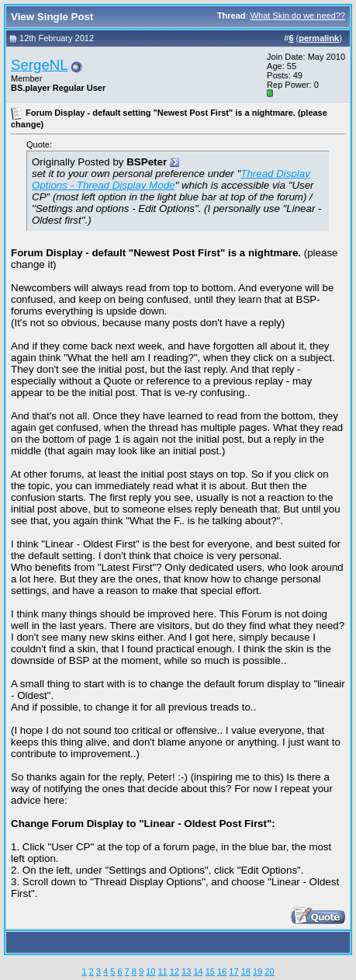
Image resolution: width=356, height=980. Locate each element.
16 (222, 971)
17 (233, 971)
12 (175, 971)
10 (150, 971)
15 (210, 971)
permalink (319, 38)
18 (246, 971)
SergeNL (40, 65)
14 (198, 971)
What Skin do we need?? (298, 16)
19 (257, 971)
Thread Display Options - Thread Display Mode (171, 179)
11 (162, 971)
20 (269, 971)
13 (186, 971)
